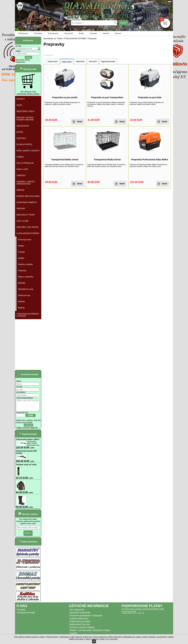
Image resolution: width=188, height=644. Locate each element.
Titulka (60, 39)
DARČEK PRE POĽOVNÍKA (28, 196)
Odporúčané (53, 61)
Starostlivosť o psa (26, 289)
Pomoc (118, 33)
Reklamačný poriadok (80, 624)
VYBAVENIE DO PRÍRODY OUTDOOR (28, 315)
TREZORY (21, 209)
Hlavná (106, 33)
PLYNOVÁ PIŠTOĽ (24, 145)
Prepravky (22, 271)
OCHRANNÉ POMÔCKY (27, 202)
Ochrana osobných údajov (82, 630)
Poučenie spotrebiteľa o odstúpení (86, 618)
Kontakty (21, 612)
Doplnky (21, 302)
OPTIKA (20, 132)
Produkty (38, 33)
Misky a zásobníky (26, 277)
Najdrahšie (80, 61)
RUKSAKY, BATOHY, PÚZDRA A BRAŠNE (25, 119)
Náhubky (22, 283)
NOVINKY (21, 99)
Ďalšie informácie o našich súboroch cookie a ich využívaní (93, 639)
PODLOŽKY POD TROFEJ (28, 227)
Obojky (21, 246)
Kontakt (93, 33)
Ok (94, 641)
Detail (80, 122)
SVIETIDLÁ (21, 138)
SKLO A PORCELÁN (25, 163)
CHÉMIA (20, 157)
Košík (81, 33)
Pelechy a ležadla (25, 264)
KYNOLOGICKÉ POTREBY (28, 233)
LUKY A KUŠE (22, 221)
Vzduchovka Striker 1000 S (28, 442)
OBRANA (20, 190)
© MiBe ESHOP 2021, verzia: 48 (133, 615)
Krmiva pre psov (25, 240)
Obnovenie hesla (23, 60)
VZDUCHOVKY (23, 126)
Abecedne (93, 61)
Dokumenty (53, 33)
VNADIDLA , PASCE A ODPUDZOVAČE (26, 183)
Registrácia (20, 62)
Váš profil (69, 33)
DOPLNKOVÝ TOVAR (26, 215)
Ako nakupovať (77, 612)
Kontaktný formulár (26, 615)
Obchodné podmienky (80, 615)
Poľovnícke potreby (129, 614)
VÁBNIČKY (21, 175)
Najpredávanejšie (108, 61)
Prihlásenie (23, 33)
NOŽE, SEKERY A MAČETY (28, 151)
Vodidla (21, 258)
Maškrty (21, 308)
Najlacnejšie (67, 62)
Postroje (21, 252)
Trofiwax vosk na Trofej (26, 467)
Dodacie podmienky (79, 621)
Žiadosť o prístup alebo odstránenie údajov (90, 633)
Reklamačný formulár (80, 627)
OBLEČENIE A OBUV (25, 111)
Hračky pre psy (24, 295)
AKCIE (19, 105)
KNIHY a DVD (22, 169)
